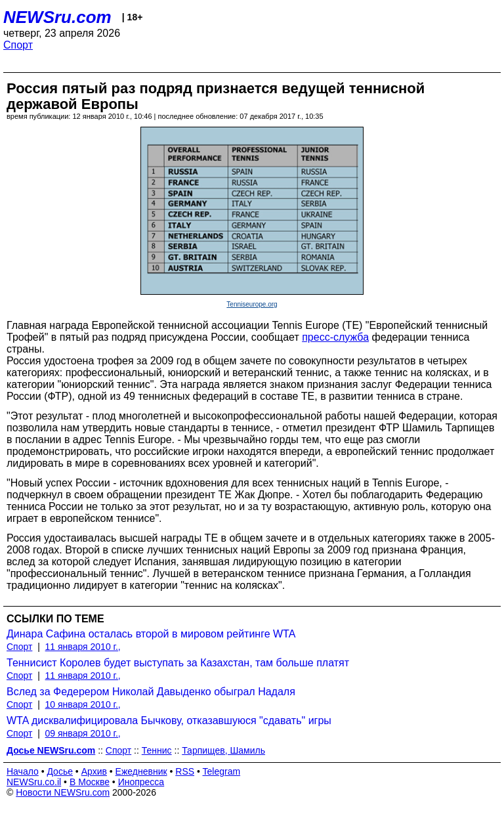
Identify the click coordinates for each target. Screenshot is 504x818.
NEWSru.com (57, 17)
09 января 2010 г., (83, 733)
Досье (60, 771)
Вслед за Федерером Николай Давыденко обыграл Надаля (151, 692)
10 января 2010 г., (83, 704)
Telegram (222, 771)
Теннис (157, 750)
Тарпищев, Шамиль (223, 750)
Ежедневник (141, 771)
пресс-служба (335, 337)
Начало (23, 771)
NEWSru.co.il (34, 782)
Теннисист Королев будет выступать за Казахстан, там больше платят (178, 663)
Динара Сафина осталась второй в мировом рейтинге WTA (151, 634)
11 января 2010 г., (83, 647)
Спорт (18, 45)
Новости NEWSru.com (63, 792)
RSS (185, 771)
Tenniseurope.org (252, 304)
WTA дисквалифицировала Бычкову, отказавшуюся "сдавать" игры (169, 721)
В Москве (90, 782)
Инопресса (141, 782)
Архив (94, 771)
